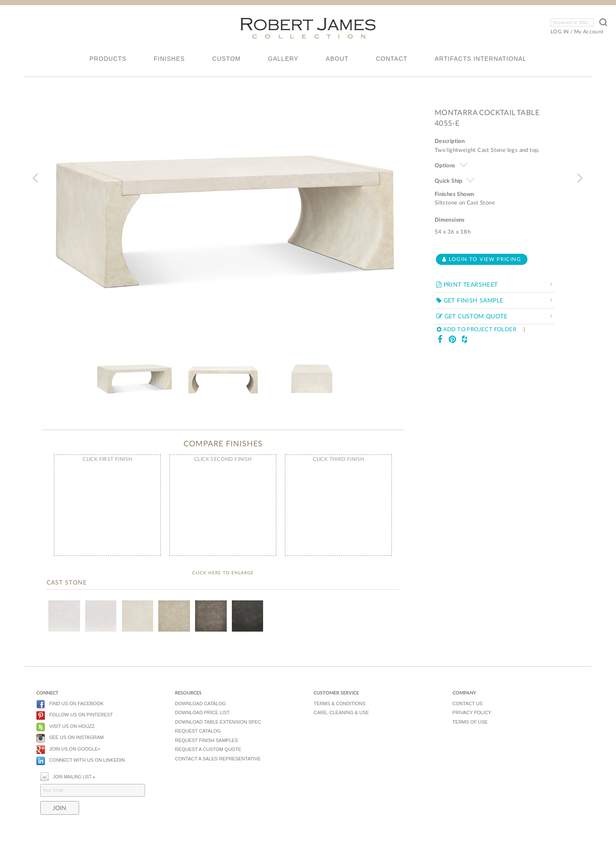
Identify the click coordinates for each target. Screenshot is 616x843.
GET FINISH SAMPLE (470, 301)
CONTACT (392, 59)
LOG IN (560, 32)
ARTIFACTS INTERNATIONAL (481, 59)
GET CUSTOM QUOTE (472, 317)
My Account (589, 32)
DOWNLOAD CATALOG (200, 703)
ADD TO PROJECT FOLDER (477, 330)
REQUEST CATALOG (198, 731)
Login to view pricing (482, 259)
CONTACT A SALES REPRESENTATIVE (218, 759)
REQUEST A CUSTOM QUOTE (208, 749)
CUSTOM (226, 59)
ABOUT (337, 59)
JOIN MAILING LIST (68, 776)
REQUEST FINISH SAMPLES (206, 740)
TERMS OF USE (470, 722)
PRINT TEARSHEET (467, 285)
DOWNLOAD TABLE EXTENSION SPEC (218, 722)
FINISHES (170, 59)
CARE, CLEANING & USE (341, 712)
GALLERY (283, 59)
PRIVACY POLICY (472, 712)
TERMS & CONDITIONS (339, 703)
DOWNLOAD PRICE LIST (202, 712)
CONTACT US (468, 703)
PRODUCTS (108, 59)
